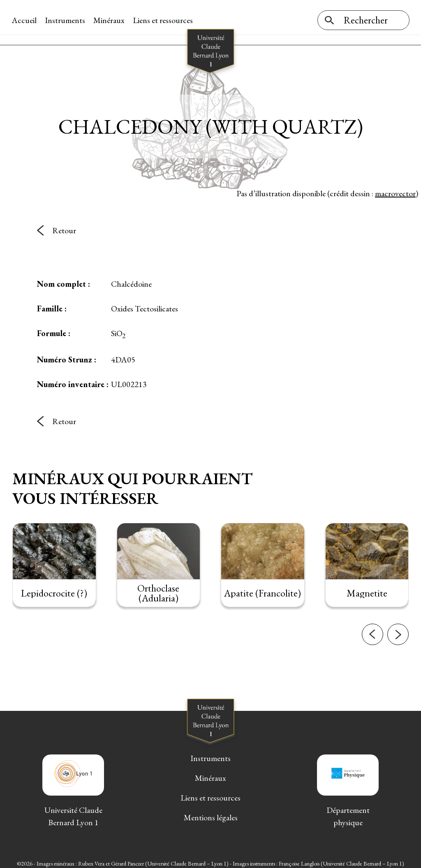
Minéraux (110, 20)
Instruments (66, 20)
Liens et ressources (164, 20)
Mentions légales (211, 813)
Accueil (25, 20)
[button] (372, 630)
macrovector (395, 189)
